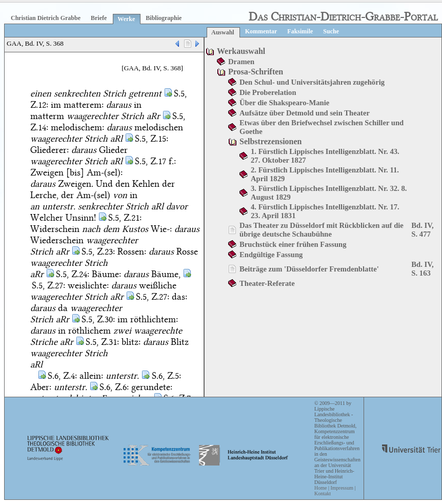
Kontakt (323, 493)
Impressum (341, 488)
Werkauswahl (241, 51)
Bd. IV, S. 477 (422, 230)
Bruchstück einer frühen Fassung (293, 244)
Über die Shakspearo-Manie (284, 103)
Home (320, 488)
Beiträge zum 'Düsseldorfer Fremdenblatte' (309, 269)
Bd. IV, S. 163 (422, 269)
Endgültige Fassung (271, 255)
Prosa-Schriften (256, 72)
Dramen (241, 62)
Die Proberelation (268, 92)
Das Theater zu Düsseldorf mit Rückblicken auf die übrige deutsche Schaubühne (322, 230)
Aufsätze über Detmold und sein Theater (305, 113)
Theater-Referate (267, 283)
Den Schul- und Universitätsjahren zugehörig (312, 82)
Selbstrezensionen (270, 141)
